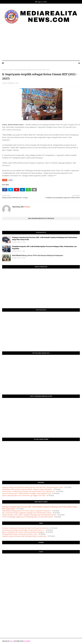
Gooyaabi (27, 641)
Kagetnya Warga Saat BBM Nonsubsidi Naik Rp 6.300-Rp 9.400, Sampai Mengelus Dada (33, 487)
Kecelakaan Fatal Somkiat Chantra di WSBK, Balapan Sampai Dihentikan (27, 489)
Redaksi (27, 207)
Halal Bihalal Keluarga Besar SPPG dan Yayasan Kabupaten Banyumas (38, 255)
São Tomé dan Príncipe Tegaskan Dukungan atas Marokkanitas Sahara (27, 513)
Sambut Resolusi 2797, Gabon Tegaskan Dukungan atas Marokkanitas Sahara (29, 515)
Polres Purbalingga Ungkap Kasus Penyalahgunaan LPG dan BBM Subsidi (27, 517)
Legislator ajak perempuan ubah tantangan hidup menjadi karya (24, 536)
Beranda (5, 70)
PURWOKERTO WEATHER (41, 564)
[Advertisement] (41, 43)
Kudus (11, 70)
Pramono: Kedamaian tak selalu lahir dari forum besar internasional (25, 528)
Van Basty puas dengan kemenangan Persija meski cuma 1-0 (23, 530)
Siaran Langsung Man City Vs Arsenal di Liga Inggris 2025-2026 (24, 495)
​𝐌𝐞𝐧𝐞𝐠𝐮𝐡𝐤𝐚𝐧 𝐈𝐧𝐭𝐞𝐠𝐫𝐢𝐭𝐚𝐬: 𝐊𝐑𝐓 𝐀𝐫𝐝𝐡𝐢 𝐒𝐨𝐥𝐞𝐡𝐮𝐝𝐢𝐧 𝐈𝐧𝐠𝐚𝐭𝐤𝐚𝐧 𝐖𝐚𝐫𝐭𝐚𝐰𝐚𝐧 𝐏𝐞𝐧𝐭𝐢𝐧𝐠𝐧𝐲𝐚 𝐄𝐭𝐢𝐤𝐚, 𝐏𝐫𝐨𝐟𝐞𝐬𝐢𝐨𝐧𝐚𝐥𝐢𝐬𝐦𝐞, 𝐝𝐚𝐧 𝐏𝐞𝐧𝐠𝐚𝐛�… (44, 248)
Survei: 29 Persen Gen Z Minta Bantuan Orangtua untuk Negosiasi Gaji (26, 493)
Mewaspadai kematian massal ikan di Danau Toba (20, 534)
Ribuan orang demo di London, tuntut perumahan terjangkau (23, 532)
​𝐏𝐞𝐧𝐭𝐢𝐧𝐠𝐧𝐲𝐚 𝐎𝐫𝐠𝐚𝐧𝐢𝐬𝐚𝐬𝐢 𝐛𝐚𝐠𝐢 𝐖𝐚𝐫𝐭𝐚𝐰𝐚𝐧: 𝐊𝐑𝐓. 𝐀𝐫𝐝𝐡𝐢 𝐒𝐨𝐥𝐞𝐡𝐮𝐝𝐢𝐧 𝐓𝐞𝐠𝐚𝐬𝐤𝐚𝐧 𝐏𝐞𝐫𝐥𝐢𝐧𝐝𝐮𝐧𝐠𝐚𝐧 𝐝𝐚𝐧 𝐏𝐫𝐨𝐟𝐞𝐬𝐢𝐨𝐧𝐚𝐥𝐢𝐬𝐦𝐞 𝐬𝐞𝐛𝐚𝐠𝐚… (45, 239)
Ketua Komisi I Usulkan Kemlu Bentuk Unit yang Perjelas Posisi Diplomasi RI (28, 491)
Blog (11, 641)
